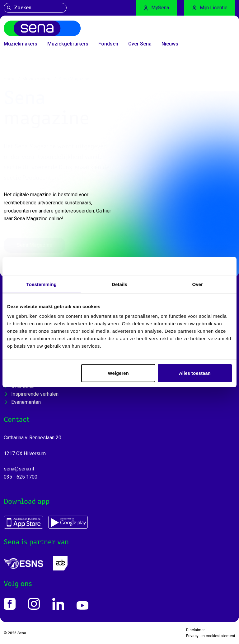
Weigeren (118, 373)
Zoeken (19, 8)
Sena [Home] (22, 633)
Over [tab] (197, 284)
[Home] (42, 28)
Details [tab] (119, 284)
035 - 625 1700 (21, 477)
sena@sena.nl (19, 469)
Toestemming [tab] (42, 284)
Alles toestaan (195, 373)
